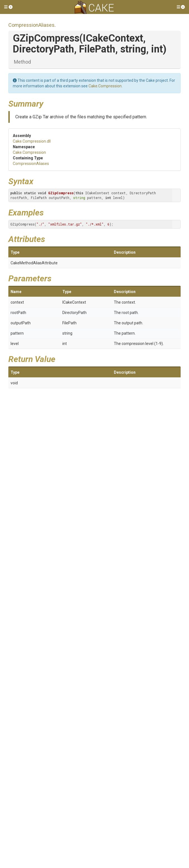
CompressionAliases (31, 25)
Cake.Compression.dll (32, 141)
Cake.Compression (105, 86)
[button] (8, 7)
